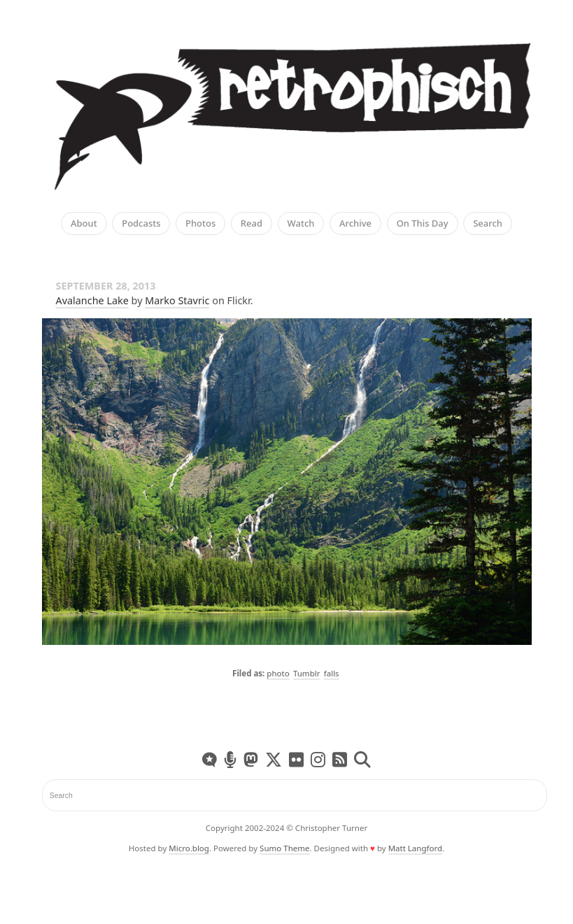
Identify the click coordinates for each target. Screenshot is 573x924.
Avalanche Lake (92, 300)
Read (252, 224)
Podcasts (141, 224)
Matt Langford (415, 848)
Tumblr (307, 673)
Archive (355, 224)
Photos (200, 224)
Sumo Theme (284, 848)
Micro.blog (189, 848)
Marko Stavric (177, 300)
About (84, 224)
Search (488, 224)
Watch (301, 224)
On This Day (423, 224)
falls (332, 673)
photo (278, 673)
